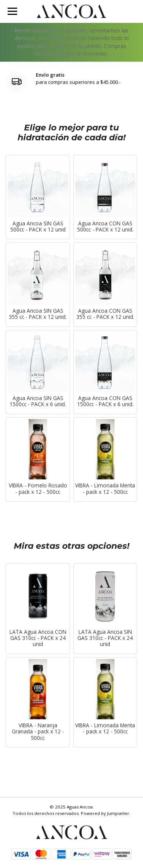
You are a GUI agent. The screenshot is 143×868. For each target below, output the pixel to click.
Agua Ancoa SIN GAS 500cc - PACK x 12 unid (38, 227)
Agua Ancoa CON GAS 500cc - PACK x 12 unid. (105, 227)
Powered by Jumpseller (105, 813)
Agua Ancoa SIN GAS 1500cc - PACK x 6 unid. (38, 401)
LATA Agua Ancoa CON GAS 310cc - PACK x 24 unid (38, 638)
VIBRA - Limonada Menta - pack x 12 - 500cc (105, 489)
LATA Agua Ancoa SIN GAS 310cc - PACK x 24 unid (105, 638)
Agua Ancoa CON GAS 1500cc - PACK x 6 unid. (105, 401)
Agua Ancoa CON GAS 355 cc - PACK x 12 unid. (105, 314)
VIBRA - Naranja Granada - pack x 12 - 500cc (38, 732)
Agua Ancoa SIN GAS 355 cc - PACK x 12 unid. (38, 314)
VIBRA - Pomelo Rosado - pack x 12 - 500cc (38, 489)
